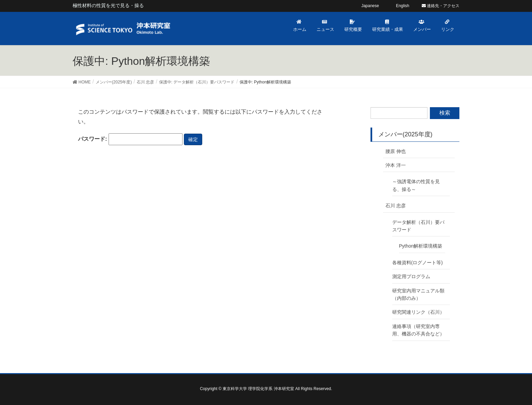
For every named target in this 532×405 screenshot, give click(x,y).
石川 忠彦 (396, 206)
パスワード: (130, 139)
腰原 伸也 (396, 151)
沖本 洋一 (396, 165)
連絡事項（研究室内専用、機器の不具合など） (418, 330)
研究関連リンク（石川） (418, 312)
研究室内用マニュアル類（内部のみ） (418, 294)
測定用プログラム (411, 276)
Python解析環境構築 (421, 246)
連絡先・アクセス (441, 6)
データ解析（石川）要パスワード (418, 226)
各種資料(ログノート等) (417, 263)
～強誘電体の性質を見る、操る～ (416, 185)
